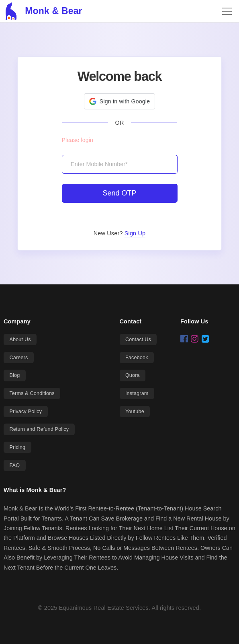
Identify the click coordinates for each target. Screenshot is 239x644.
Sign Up (135, 233)
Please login (78, 140)
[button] (119, 101)
